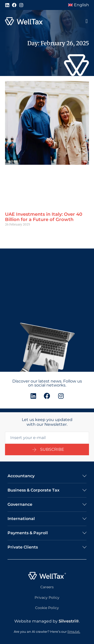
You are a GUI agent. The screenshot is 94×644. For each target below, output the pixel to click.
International (21, 519)
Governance (20, 504)
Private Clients (23, 547)
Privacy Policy (47, 597)
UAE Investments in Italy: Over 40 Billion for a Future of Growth (44, 217)
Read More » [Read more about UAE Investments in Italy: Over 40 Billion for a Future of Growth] (14, 233)
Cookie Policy (47, 608)
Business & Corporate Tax (33, 490)
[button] (87, 21)
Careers (47, 587)
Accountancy (21, 476)
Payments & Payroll (28, 533)
